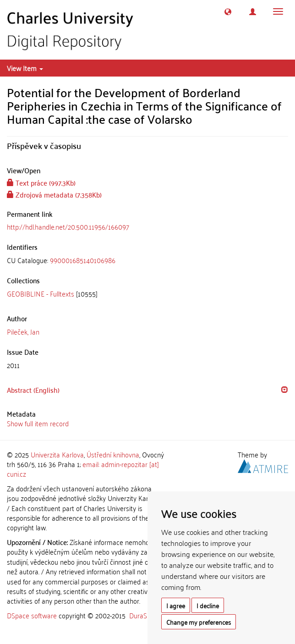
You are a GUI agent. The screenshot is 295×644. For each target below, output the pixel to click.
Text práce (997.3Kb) (41, 182)
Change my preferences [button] (199, 622)
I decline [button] (208, 605)
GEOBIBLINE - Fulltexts (41, 293)
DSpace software (32, 615)
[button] (228, 12)
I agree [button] (176, 605)
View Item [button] (25, 68)
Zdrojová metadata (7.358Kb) (54, 194)
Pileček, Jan (23, 331)
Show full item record (38, 423)
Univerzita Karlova (57, 454)
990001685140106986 (83, 260)
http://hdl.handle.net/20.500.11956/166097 (68, 226)
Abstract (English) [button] (33, 390)
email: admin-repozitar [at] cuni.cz (83, 469)
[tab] (147, 260)
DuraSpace (145, 615)
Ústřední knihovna (113, 454)
